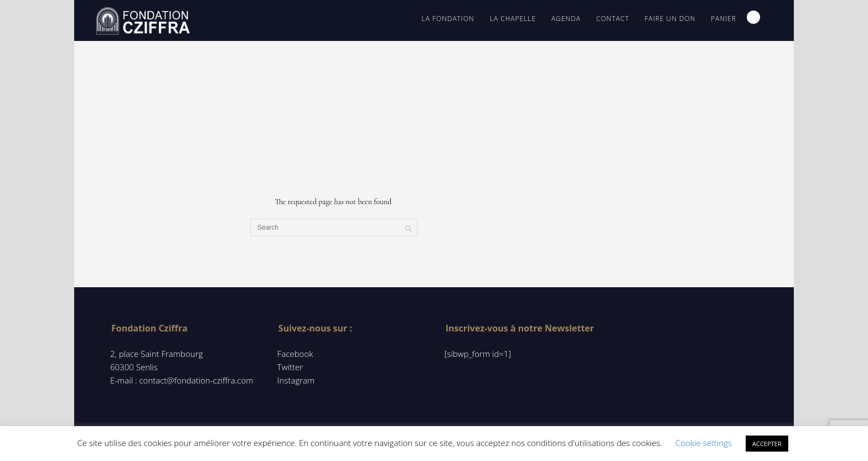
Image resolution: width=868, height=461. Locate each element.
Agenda (566, 19)
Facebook (295, 354)
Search (753, 17)
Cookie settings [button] (704, 443)
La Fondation (448, 19)
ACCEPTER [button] (767, 444)
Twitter (290, 367)
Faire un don (670, 19)
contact (613, 19)
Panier (724, 19)
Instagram (296, 380)
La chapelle (513, 19)
